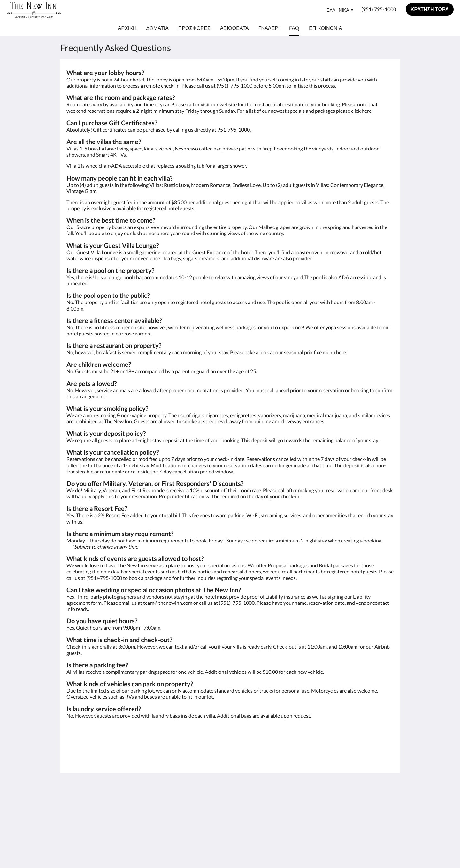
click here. (362, 111)
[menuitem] (127, 28)
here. (341, 352)
